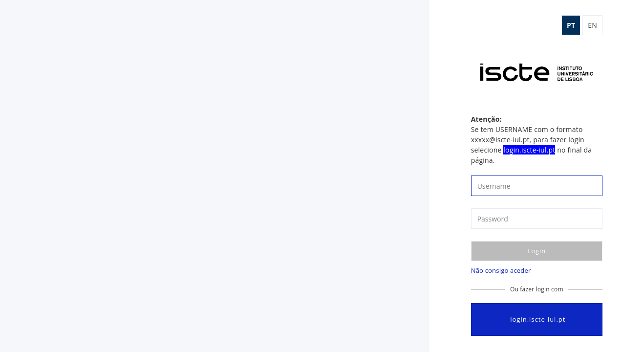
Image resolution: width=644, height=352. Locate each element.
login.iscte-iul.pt (537, 319)
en (592, 25)
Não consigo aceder (501, 270)
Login (537, 251)
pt (571, 25)
